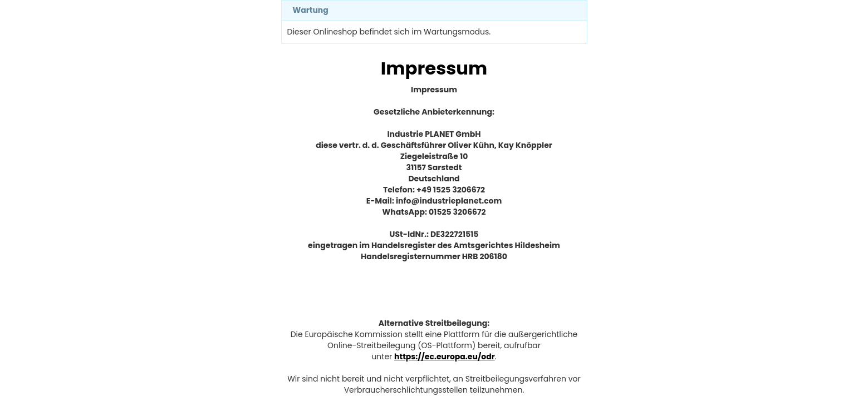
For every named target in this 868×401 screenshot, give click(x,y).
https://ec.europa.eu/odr (445, 357)
